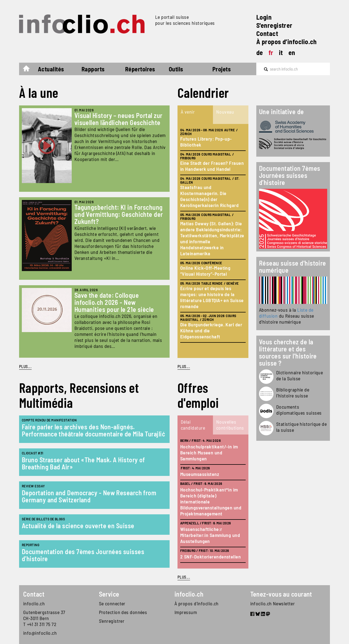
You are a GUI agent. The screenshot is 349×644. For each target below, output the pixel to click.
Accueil (29, 70)
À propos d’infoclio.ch (287, 42)
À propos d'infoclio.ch (197, 603)
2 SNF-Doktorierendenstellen (210, 557)
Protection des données (123, 612)
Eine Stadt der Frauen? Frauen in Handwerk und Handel (212, 166)
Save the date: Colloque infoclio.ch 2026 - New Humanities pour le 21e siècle (114, 302)
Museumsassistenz (200, 474)
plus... (184, 366)
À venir (188, 112)
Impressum (186, 612)
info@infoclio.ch (40, 633)
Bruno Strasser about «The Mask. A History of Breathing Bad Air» (83, 463)
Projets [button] (222, 69)
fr (271, 52)
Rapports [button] (93, 69)
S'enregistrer (274, 25)
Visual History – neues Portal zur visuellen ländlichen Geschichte (118, 119)
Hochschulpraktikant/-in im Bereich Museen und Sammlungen (209, 452)
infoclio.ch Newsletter (273, 603)
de (260, 52)
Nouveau (225, 112)
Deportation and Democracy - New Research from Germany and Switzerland (89, 496)
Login (264, 17)
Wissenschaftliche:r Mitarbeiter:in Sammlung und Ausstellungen (210, 535)
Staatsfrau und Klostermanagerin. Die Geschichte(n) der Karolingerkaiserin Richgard (209, 196)
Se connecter (112, 603)
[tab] (195, 115)
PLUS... (25, 366)
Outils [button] (176, 69)
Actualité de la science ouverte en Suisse (78, 526)
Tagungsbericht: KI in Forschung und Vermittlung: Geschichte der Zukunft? (119, 214)
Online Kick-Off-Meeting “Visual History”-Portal (205, 271)
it (281, 52)
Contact (267, 33)
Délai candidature (193, 425)
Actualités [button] (51, 69)
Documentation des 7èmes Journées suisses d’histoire (83, 555)
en (292, 52)
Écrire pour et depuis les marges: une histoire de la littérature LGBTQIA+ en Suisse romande (212, 297)
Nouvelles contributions (230, 425)
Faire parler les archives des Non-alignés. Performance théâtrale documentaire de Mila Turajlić (93, 430)
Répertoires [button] (140, 69)
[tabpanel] (213, 241)
